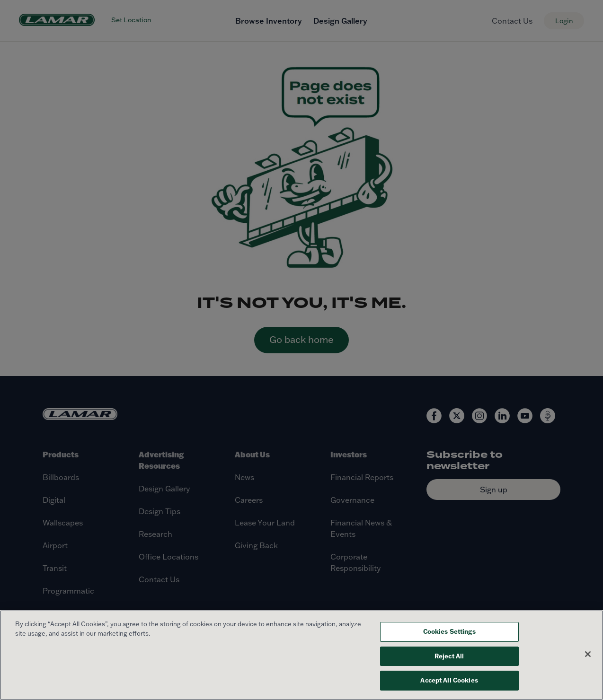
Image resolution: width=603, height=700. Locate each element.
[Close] (588, 654)
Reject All (449, 656)
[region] (301, 655)
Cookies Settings (449, 631)
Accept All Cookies (449, 680)
